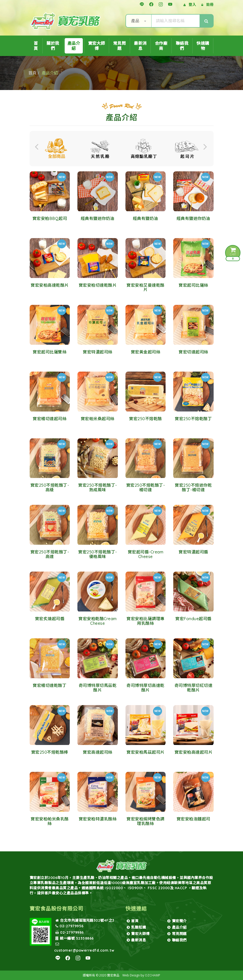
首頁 (36, 46)
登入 (192, 4)
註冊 (210, 4)
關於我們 (53, 46)
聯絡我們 (182, 46)
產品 (139, 21)
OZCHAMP (153, 975)
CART (233, 254)
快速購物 (203, 46)
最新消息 (140, 46)
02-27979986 (70, 932)
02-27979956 (70, 926)
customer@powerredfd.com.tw (84, 947)
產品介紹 (74, 46)
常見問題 (120, 46)
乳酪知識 (136, 927)
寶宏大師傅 (97, 46)
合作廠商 (161, 46)
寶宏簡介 (177, 921)
